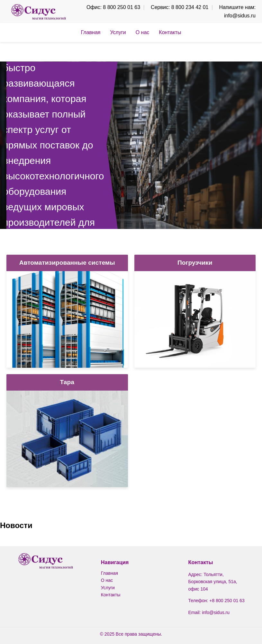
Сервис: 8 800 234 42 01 (180, 7)
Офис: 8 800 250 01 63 (113, 7)
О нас (143, 32)
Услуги (118, 32)
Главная (91, 32)
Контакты (170, 32)
